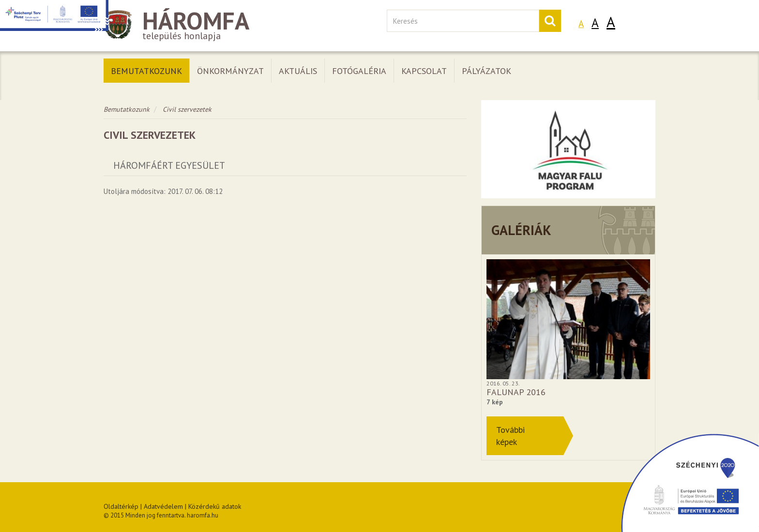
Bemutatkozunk (146, 71)
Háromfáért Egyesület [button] (169, 165)
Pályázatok (486, 71)
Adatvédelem (163, 506)
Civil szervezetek (187, 109)
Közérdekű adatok (215, 506)
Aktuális (298, 71)
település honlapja (238, 26)
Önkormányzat (230, 71)
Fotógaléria (359, 71)
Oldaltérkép (121, 506)
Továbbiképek (510, 436)
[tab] (285, 166)
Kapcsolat (424, 71)
